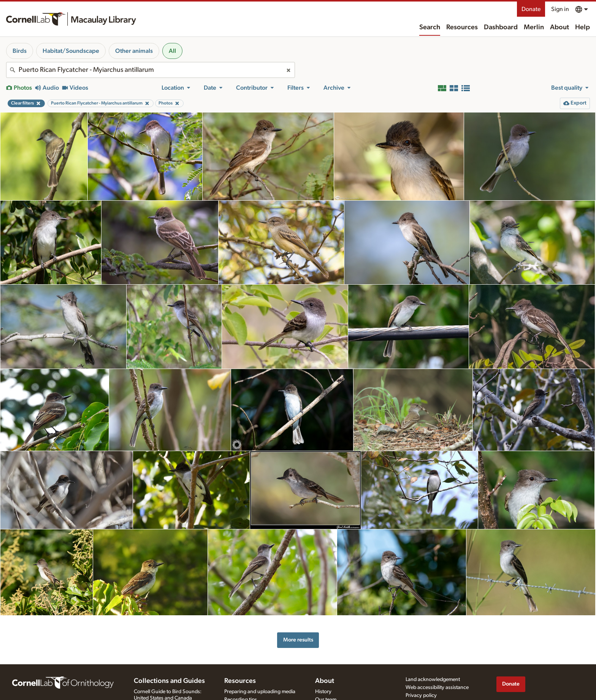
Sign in (560, 9)
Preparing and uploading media (260, 692)
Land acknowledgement (433, 679)
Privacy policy (421, 695)
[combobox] (151, 70)
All (172, 51)
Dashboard (501, 27)
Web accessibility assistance (437, 687)
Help (583, 27)
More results (298, 640)
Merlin (534, 27)
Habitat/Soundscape (71, 51)
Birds (20, 51)
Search (430, 27)
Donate (531, 9)
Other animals (134, 51)
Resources (462, 27)
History (323, 692)
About (560, 27)
